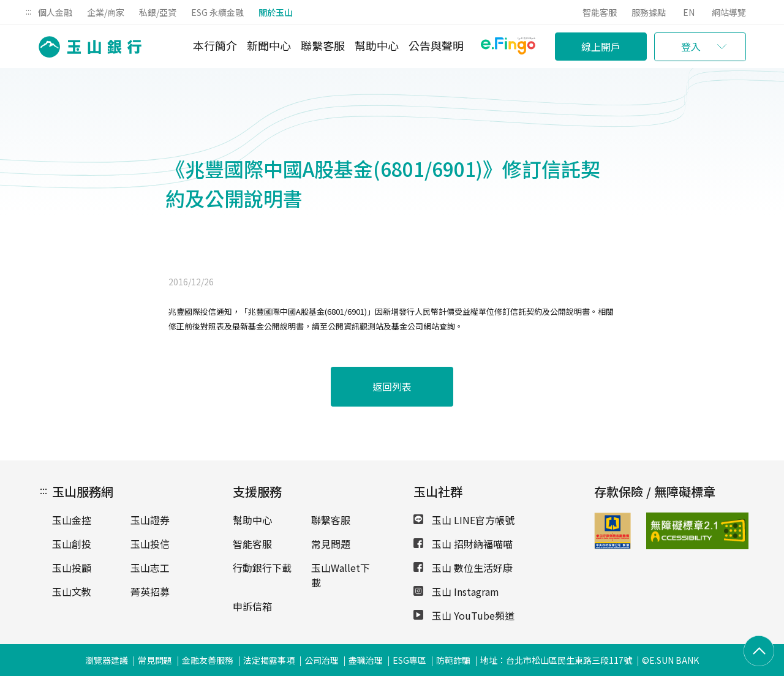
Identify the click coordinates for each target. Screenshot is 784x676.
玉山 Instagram (456, 591)
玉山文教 (72, 591)
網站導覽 (729, 12)
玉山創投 (72, 544)
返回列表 (392, 386)
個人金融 (55, 12)
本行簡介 (215, 45)
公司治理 (322, 660)
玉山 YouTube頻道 (464, 615)
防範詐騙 (453, 660)
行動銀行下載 (262, 568)
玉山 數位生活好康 (463, 568)
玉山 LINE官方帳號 (464, 520)
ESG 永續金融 (217, 12)
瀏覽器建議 (107, 660)
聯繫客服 (323, 45)
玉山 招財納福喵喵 (463, 544)
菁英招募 (150, 591)
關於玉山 (276, 12)
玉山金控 (72, 520)
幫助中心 (377, 45)
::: (28, 11)
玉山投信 (150, 544)
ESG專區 (409, 660)
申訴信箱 (252, 606)
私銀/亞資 (158, 12)
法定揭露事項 (269, 660)
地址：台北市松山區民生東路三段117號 (556, 660)
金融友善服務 (208, 660)
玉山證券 (150, 520)
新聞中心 (269, 45)
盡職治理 (366, 660)
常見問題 (331, 544)
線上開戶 (601, 47)
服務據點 (649, 12)
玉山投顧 (72, 568)
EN (689, 12)
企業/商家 (106, 12)
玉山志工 (150, 568)
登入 (691, 47)
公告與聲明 (436, 45)
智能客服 (600, 12)
